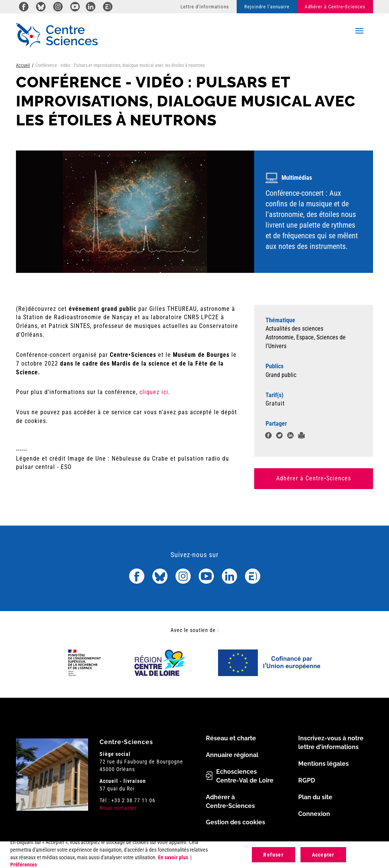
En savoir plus (173, 857)
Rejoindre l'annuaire (267, 7)
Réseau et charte (231, 738)
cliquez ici (154, 392)
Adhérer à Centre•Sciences (335, 7)
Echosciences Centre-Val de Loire (245, 776)
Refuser (273, 855)
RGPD (307, 780)
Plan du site (315, 797)
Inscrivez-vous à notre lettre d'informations (331, 743)
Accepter (323, 855)
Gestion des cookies (236, 822)
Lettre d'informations (205, 7)
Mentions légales (323, 764)
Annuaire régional (232, 755)
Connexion (314, 814)
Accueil (23, 65)
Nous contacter (118, 808)
